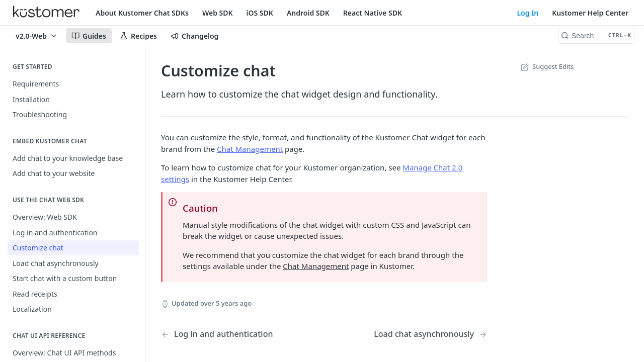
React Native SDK (373, 13)
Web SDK (218, 13)
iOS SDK (260, 13)
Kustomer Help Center (590, 13)
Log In (528, 13)
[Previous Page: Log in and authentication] (231, 334)
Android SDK (308, 13)
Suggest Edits (546, 66)
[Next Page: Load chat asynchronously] (430, 334)
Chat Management (250, 149)
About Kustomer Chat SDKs (142, 13)
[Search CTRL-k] (596, 36)
